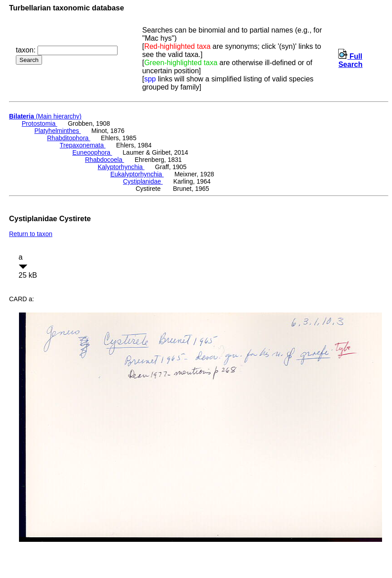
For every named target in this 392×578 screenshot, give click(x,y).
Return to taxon (31, 234)
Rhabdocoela (104, 160)
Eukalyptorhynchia (137, 174)
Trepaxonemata (83, 145)
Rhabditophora (69, 138)
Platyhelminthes (58, 131)
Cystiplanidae (143, 181)
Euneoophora (92, 152)
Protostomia (40, 123)
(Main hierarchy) (45, 116)
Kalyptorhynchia (121, 167)
